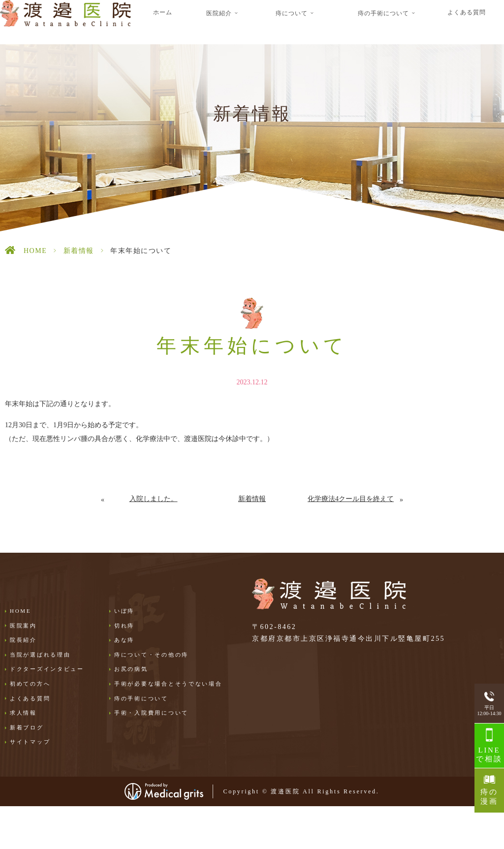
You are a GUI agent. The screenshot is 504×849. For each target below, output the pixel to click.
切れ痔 (124, 626)
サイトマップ (30, 742)
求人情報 (23, 713)
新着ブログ (27, 727)
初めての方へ (30, 684)
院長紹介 (23, 640)
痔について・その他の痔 (151, 655)
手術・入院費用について (151, 713)
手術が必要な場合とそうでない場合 (168, 684)
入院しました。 (154, 499)
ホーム (163, 12)
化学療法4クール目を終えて (351, 499)
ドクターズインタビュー (47, 669)
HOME (35, 251)
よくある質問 (467, 12)
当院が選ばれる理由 (40, 655)
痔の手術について (141, 698)
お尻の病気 (131, 669)
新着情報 (79, 251)
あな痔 (124, 640)
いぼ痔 (124, 611)
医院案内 (23, 626)
